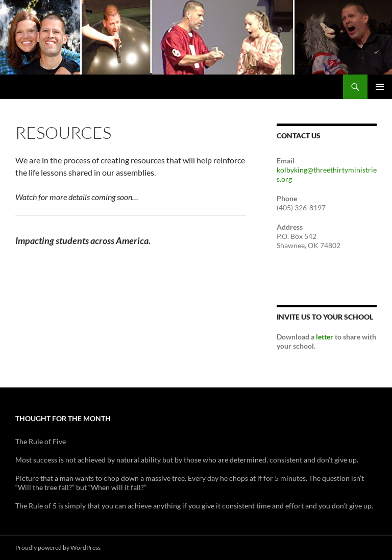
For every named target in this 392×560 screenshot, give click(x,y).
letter (325, 337)
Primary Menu (380, 87)
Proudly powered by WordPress (58, 547)
